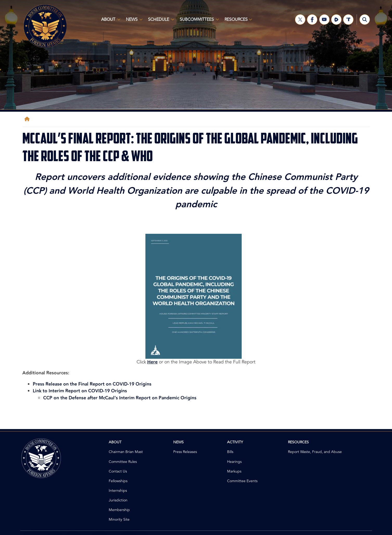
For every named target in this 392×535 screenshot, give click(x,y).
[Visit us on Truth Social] (348, 20)
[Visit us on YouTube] (324, 20)
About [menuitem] (110, 22)
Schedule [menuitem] (160, 22)
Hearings (234, 462)
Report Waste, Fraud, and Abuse (315, 452)
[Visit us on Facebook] (312, 20)
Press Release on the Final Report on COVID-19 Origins (92, 384)
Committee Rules (123, 462)
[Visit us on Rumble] (336, 20)
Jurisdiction (118, 500)
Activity (235, 442)
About (115, 442)
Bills (230, 452)
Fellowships (118, 481)
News (178, 442)
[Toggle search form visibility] (365, 20)
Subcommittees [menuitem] (198, 22)
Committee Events (242, 481)
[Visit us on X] (300, 20)
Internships (118, 491)
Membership (119, 510)
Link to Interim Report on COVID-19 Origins (80, 391)
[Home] (28, 119)
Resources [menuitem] (237, 22)
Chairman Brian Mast (126, 452)
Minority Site (119, 520)
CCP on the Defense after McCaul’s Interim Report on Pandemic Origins (120, 398)
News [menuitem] (133, 22)
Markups (234, 471)
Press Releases (185, 452)
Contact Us (118, 471)
